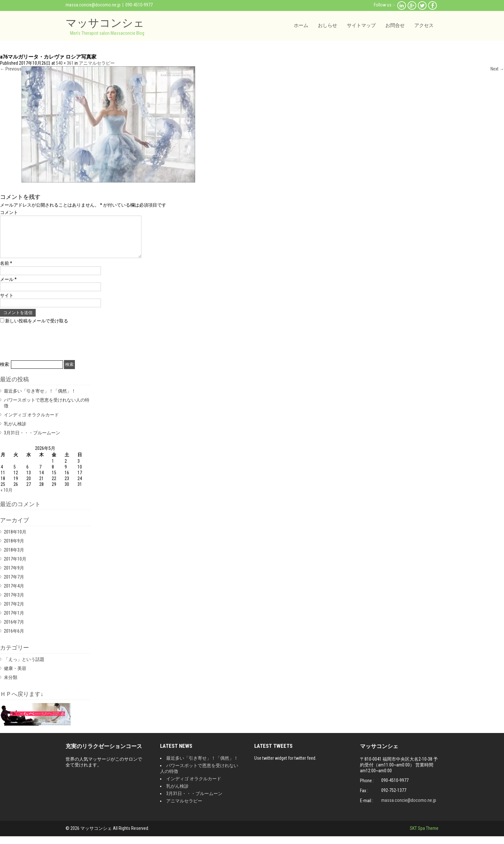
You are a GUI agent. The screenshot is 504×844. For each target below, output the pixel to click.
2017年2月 (14, 612)
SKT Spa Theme (424, 836)
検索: (5, 372)
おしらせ (328, 25)
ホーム (301, 25)
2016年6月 (14, 639)
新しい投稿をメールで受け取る (37, 329)
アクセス (424, 25)
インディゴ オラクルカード (31, 422)
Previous (11, 69)
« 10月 (7, 498)
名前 (6, 271)
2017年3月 (14, 603)
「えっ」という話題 (24, 667)
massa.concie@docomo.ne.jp (93, 5)
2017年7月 (14, 585)
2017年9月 (14, 576)
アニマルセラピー (97, 63)
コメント (9, 212)
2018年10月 (15, 540)
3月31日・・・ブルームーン (32, 441)
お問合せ (395, 25)
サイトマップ (361, 25)
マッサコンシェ (105, 23)
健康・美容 (15, 676)
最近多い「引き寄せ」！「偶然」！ (40, 399)
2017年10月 (15, 567)
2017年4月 (14, 594)
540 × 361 (65, 63)
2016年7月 (14, 630)
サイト (7, 303)
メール (8, 287)
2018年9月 (14, 549)
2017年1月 (14, 621)
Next (497, 69)
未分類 (11, 685)
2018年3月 (14, 558)
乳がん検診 (15, 431)
